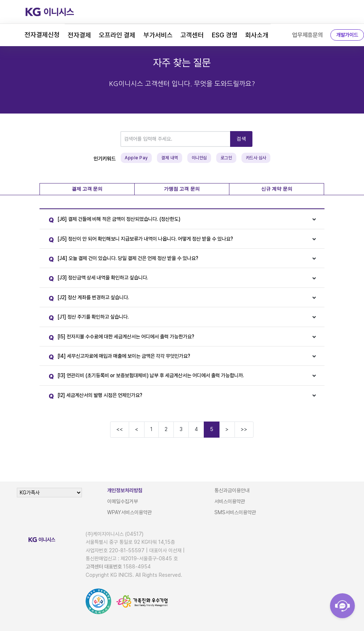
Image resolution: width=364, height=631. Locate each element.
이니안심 (199, 158)
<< (120, 429)
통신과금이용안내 (232, 490)
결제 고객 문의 (87, 189)
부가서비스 (158, 35)
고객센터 (192, 35)
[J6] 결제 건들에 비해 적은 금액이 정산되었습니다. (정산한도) (113, 220)
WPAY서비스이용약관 (130, 512)
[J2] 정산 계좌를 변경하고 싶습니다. (87, 299)
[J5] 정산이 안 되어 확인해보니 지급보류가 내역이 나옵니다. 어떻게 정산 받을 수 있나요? (139, 240)
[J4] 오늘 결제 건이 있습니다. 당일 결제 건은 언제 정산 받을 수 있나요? (122, 259)
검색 (241, 139)
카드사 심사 (256, 158)
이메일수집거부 (123, 501)
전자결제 (79, 35)
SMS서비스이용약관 (235, 512)
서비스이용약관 (230, 501)
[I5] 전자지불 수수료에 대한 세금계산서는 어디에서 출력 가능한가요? (120, 338)
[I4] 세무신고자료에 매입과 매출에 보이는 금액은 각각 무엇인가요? (118, 357)
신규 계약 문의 (277, 189)
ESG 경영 (225, 35)
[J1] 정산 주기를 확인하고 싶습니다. (87, 318)
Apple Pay (136, 158)
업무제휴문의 (308, 35)
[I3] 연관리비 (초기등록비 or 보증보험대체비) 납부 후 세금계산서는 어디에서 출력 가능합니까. (145, 377)
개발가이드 (347, 35)
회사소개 (257, 35)
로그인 (226, 158)
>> (244, 429)
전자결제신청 (42, 35)
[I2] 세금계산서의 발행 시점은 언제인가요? (94, 396)
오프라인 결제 (117, 35)
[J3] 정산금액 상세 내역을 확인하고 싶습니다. (97, 279)
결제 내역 (170, 158)
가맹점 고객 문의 (182, 189)
